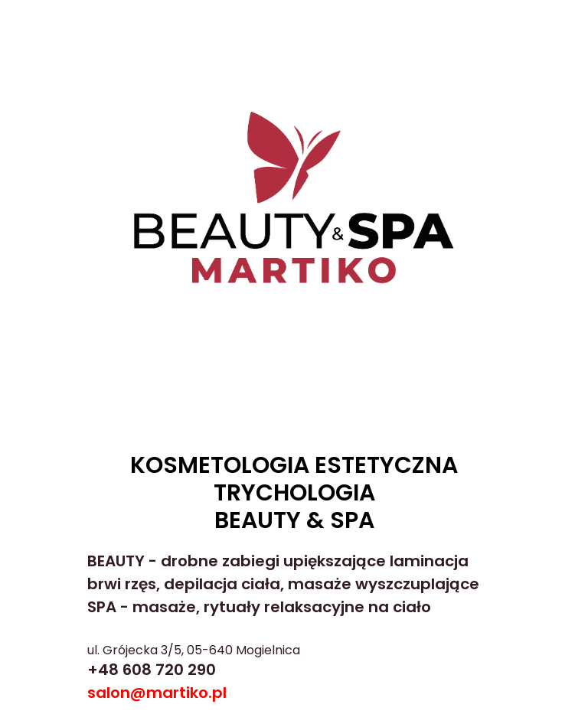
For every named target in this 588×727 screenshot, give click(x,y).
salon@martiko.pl (157, 693)
